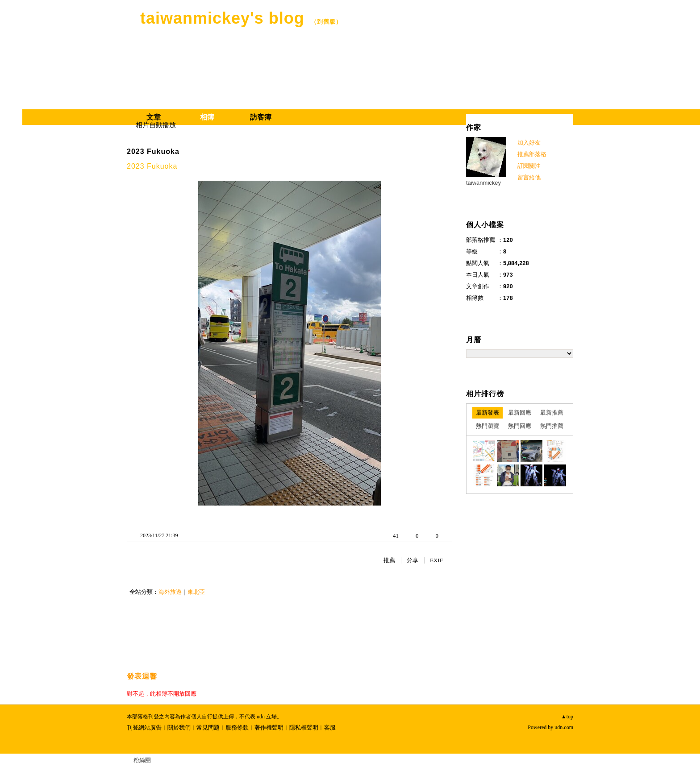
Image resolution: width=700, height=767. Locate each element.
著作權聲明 (269, 728)
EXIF (436, 560)
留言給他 (529, 177)
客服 (330, 728)
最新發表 (487, 413)
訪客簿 (261, 117)
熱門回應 (520, 426)
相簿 (207, 117)
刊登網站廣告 (144, 728)
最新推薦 (552, 413)
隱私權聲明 (304, 728)
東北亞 (196, 592)
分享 (412, 560)
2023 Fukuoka (153, 151)
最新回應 (520, 413)
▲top (567, 717)
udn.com (564, 727)
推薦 (389, 560)
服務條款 (237, 728)
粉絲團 (142, 760)
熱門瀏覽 (487, 426)
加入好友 (529, 143)
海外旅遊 (170, 592)
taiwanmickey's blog (222, 18)
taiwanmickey (483, 183)
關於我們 (179, 728)
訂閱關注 (529, 166)
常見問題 (208, 728)
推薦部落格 (532, 154)
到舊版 (326, 22)
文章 (154, 117)
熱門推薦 (552, 426)
